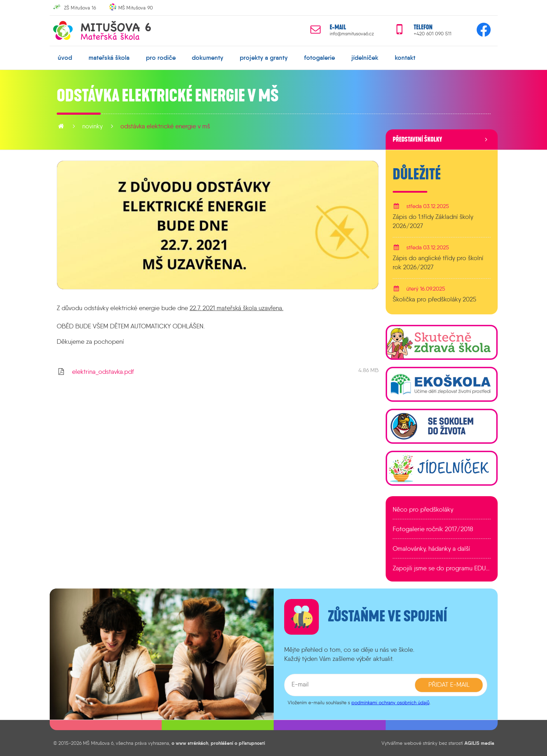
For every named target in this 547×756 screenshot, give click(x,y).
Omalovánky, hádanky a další (431, 549)
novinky (92, 126)
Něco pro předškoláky (423, 509)
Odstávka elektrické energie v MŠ (165, 126)
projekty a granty (264, 58)
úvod (65, 58)
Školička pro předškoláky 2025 (434, 299)
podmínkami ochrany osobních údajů (390, 702)
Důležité (417, 174)
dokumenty (208, 58)
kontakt (405, 58)
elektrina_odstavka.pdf (103, 372)
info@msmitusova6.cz (352, 34)
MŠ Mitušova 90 (136, 8)
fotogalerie (320, 58)
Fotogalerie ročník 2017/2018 (433, 529)
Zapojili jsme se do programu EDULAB (442, 568)
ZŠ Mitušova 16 (80, 8)
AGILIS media (479, 743)
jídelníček (365, 58)
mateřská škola (109, 58)
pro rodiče (161, 58)
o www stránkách (190, 743)
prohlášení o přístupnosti (238, 743)
